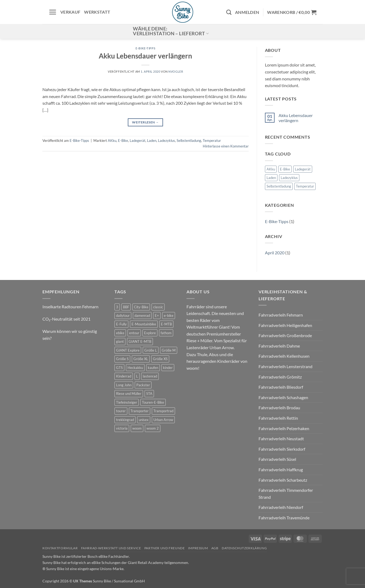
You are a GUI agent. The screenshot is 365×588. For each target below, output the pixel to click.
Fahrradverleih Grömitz (280, 377)
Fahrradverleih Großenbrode (285, 335)
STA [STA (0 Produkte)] (149, 394)
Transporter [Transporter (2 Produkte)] (140, 411)
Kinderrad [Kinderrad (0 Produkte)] (124, 376)
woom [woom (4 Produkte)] (137, 428)
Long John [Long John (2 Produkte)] (124, 385)
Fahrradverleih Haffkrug (281, 470)
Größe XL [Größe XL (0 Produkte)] (141, 359)
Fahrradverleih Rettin (278, 418)
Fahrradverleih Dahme (279, 346)
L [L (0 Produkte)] (137, 376)
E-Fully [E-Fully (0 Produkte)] (121, 324)
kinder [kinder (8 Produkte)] (168, 368)
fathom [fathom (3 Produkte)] (166, 333)
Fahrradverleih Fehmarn (281, 315)
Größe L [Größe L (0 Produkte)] (151, 350)
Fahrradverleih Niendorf (281, 507)
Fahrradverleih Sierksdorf (282, 449)
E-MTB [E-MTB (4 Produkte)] (166, 324)
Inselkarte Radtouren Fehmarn (70, 307)
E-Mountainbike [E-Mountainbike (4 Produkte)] (144, 324)
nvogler (176, 71)
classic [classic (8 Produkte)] (158, 307)
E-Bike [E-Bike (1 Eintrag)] (285, 169)
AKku (112, 141)
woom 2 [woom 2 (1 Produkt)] (153, 428)
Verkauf (70, 12)
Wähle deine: (171, 31)
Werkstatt (97, 12)
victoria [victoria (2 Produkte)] (122, 428)
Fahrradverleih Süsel (277, 459)
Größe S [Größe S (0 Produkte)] (122, 359)
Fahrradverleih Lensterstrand (285, 366)
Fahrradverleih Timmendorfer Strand (286, 494)
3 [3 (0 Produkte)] (117, 307)
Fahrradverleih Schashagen (283, 397)
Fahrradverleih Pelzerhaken (284, 428)
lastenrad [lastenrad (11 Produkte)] (150, 376)
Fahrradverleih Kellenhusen (284, 356)
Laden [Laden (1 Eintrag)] (271, 178)
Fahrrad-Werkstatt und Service (111, 548)
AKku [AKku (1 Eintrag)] (271, 169)
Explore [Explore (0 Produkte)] (150, 333)
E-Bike (123, 141)
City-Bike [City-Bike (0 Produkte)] (141, 307)
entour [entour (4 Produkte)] (134, 333)
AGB (215, 548)
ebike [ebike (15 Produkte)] (120, 333)
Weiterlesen (145, 122)
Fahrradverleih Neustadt (281, 439)
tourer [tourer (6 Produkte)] (121, 411)
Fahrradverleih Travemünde (284, 518)
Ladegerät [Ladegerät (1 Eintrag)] (303, 169)
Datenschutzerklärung (244, 548)
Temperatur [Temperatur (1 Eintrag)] (305, 186)
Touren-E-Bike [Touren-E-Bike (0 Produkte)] (153, 402)
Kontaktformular (60, 548)
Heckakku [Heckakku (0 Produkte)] (135, 368)
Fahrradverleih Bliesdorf (281, 387)
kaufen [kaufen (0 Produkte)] (153, 368)
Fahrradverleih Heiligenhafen (285, 325)
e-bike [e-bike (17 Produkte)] (169, 316)
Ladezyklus (166, 141)
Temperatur (212, 141)
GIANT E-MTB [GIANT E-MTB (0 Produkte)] (140, 341)
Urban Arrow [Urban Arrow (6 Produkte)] (163, 420)
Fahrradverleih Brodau (279, 408)
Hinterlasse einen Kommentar (226, 146)
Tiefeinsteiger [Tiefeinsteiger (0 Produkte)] (127, 402)
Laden (152, 141)
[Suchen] (229, 12)
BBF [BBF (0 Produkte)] (126, 307)
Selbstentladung (189, 141)
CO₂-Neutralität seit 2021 (66, 319)
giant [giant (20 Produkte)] (120, 341)
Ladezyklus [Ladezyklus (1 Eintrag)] (289, 178)
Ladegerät (138, 141)
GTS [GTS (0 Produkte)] (119, 368)
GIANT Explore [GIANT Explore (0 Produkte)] (128, 350)
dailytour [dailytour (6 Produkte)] (123, 316)
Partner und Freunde (165, 548)
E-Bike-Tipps (145, 48)
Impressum (198, 548)
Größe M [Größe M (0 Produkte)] (169, 350)
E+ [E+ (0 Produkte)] (157, 316)
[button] (53, 12)
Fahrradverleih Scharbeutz (283, 480)
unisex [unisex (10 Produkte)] (144, 420)
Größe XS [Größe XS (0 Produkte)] (160, 359)
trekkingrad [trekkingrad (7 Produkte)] (125, 420)
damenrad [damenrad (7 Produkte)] (142, 316)
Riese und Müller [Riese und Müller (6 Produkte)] (129, 394)
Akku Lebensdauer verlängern (145, 56)
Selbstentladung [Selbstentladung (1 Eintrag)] (279, 186)
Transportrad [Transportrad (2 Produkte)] (163, 411)
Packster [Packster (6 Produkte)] (143, 385)
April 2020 (275, 253)
